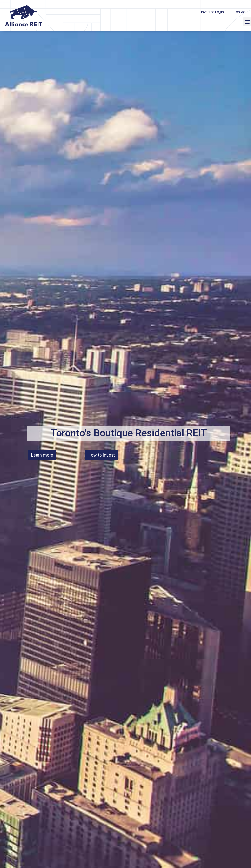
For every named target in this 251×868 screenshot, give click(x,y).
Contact (240, 12)
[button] (247, 21)
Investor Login (212, 12)
